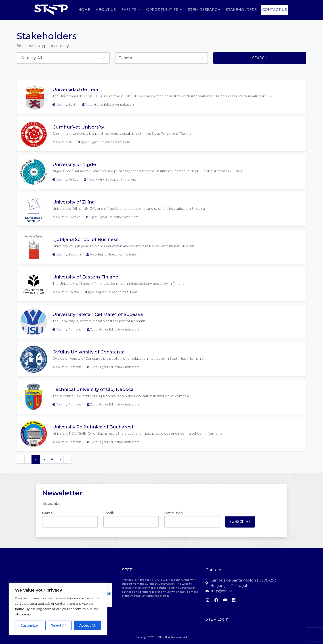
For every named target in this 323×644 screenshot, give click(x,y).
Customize (29, 625)
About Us (133, 9)
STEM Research (231, 9)
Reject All (58, 625)
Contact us (272, 20)
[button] (158, 10)
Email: (108, 513)
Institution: (174, 513)
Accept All (87, 625)
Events (158, 9)
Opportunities (191, 9)
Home (111, 9)
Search (260, 58)
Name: (48, 513)
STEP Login (217, 619)
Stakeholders (268, 9)
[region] (58, 609)
